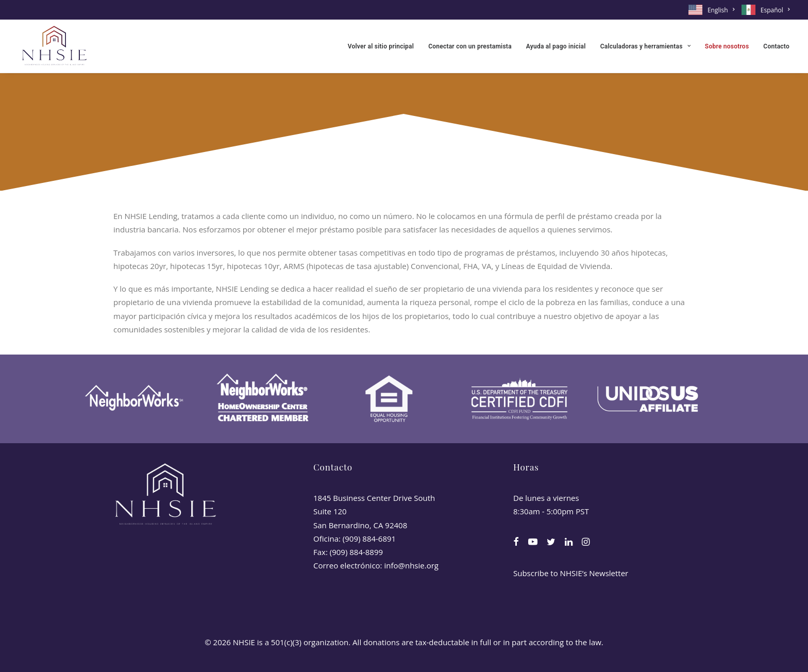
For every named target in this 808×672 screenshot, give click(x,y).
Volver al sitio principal (381, 46)
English (721, 10)
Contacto (776, 46)
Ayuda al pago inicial (556, 46)
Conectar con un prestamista (470, 46)
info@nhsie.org (411, 565)
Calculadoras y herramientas (645, 46)
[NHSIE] (54, 46)
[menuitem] (713, 10)
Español (775, 10)
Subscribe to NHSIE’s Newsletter (571, 573)
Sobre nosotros (727, 46)
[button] (516, 543)
